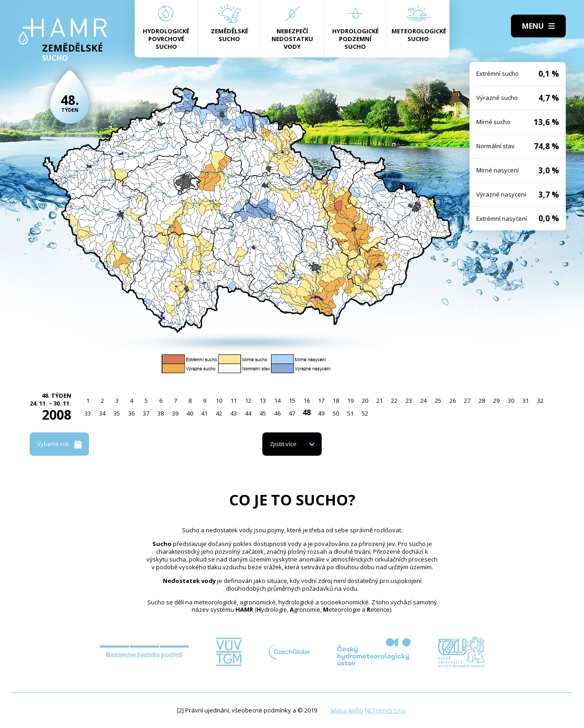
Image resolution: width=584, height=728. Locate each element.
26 (453, 400)
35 (117, 413)
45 (263, 413)
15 (292, 400)
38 (161, 413)
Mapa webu (347, 710)
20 (365, 400)
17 (321, 400)
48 (307, 412)
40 (190, 413)
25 (438, 400)
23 (409, 400)
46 (277, 413)
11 (234, 400)
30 (511, 400)
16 (307, 400)
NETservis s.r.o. (386, 710)
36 (131, 413)
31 (526, 400)
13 (263, 400)
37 (146, 413)
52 (365, 413)
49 (321, 413)
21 (380, 400)
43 (234, 413)
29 (496, 400)
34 (102, 413)
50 (336, 413)
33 (88, 413)
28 (482, 400)
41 (204, 413)
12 (248, 400)
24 (423, 400)
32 (540, 400)
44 (248, 413)
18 (336, 400)
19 (350, 400)
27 (467, 400)
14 (277, 400)
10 (219, 400)
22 (394, 400)
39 (175, 413)
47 (292, 413)
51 (350, 413)
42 (219, 413)
